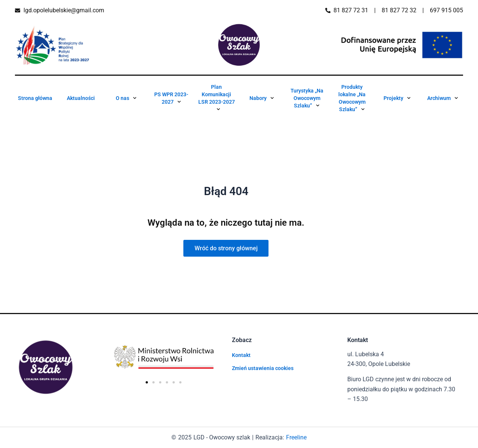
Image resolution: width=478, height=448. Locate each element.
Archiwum (443, 98)
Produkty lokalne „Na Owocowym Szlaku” (352, 99)
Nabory (262, 98)
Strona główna (35, 98)
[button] (147, 382)
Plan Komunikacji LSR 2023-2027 (217, 99)
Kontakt (241, 355)
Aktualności (81, 98)
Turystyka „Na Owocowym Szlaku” (307, 99)
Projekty (397, 98)
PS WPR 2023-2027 (171, 99)
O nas (126, 98)
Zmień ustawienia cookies (263, 368)
